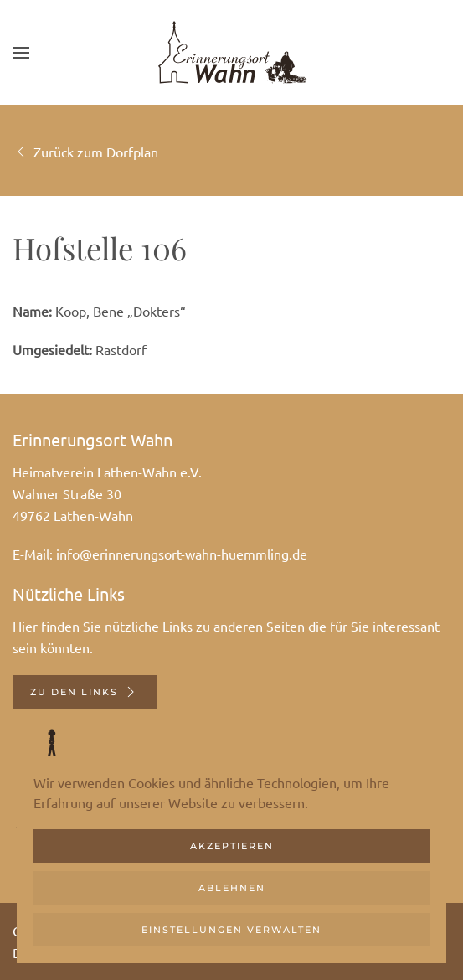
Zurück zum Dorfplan (85, 152)
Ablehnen (232, 888)
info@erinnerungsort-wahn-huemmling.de (182, 554)
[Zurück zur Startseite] (232, 52)
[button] (21, 52)
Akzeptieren (232, 846)
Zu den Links (85, 692)
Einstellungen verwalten (232, 930)
